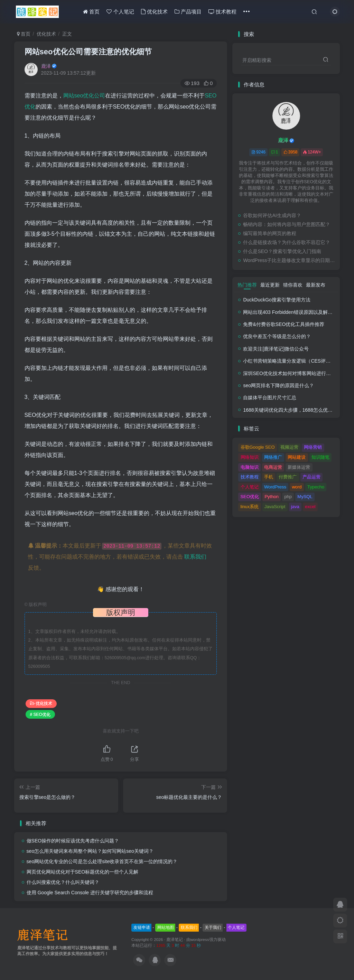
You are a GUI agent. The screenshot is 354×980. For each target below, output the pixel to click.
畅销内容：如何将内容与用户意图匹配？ (287, 224)
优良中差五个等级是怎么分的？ (277, 336)
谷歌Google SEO (258, 447)
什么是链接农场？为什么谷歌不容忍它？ (287, 242)
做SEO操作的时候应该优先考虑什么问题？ (73, 841)
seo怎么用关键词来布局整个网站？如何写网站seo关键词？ (90, 851)
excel (310, 507)
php (288, 497)
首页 (91, 12)
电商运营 (273, 467)
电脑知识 (250, 467)
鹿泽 (46, 66)
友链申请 (142, 927)
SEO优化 (250, 497)
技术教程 (222, 12)
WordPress (275, 487)
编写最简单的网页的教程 (270, 233)
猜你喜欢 (293, 285)
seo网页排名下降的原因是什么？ (278, 385)
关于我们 (213, 927)
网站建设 (297, 457)
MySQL (305, 497)
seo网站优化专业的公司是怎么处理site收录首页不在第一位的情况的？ (102, 861)
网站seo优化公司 (84, 96)
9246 (258, 152)
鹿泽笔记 (175, 939)
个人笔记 (120, 12)
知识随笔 (320, 457)
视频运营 (289, 447)
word (297, 487)
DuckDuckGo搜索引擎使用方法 (277, 300)
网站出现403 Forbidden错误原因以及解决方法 (292, 312)
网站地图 (166, 927)
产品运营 (311, 477)
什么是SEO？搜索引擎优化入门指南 (282, 251)
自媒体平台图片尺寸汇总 (270, 398)
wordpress (200, 939)
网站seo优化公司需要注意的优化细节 (88, 52)
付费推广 (288, 477)
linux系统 (250, 507)
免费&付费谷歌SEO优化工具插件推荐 (284, 324)
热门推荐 (247, 285)
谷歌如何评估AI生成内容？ (272, 215)
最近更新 (270, 285)
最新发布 (316, 285)
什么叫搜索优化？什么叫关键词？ (63, 882)
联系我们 (195, 557)
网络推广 (273, 457)
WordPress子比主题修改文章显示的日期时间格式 (290, 260)
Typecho (316, 487)
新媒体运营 (299, 467)
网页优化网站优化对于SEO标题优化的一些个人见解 (83, 872)
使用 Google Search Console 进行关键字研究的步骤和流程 (90, 893)
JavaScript (275, 507)
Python (271, 497)
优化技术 (154, 12)
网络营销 (313, 447)
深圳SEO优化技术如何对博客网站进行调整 (289, 373)
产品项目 (188, 12)
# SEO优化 (40, 715)
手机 (269, 477)
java (295, 507)
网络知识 (250, 457)
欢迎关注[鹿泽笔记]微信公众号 (276, 349)
